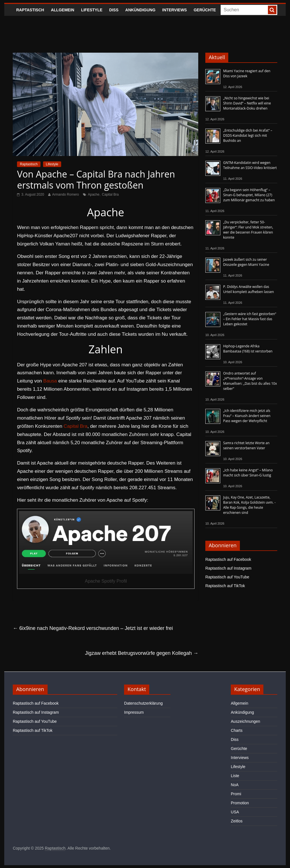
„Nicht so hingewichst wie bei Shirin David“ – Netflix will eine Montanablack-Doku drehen (247, 103)
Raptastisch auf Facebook (228, 559)
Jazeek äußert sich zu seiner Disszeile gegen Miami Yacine (246, 262)
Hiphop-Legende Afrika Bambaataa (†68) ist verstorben (248, 349)
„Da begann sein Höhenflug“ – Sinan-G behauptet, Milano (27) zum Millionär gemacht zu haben (249, 195)
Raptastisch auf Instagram (228, 568)
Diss (114, 10)
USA (235, 812)
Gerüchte (205, 10)
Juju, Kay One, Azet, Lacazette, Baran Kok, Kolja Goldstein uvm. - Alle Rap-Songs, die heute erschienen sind (249, 505)
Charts (237, 730)
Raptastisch (30, 10)
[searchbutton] (272, 10)
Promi (236, 794)
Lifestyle (92, 10)
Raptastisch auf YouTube (227, 577)
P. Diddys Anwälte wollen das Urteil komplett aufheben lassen (249, 289)
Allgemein (63, 10)
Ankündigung (140, 10)
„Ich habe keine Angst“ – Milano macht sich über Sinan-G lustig (248, 473)
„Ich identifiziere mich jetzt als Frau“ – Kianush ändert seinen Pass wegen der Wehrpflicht (247, 416)
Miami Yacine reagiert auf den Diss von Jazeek (247, 73)
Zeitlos (237, 821)
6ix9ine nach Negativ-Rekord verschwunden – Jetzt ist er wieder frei (93, 628)
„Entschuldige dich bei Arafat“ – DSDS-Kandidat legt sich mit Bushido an (248, 135)
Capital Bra (110, 194)
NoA (235, 785)
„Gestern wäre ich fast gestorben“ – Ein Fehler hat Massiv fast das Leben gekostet (250, 319)
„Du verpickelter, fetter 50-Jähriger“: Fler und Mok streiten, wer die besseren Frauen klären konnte (248, 230)
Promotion (240, 803)
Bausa (50, 381)
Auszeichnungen (246, 721)
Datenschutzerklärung (143, 703)
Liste (235, 776)
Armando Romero (66, 194)
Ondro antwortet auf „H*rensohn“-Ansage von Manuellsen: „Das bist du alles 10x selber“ (250, 381)
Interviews (175, 10)
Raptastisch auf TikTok (225, 586)
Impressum (134, 712)
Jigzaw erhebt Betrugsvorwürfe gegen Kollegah (142, 653)
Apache (94, 194)
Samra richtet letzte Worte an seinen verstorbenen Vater (246, 445)
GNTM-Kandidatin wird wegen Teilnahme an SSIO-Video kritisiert (250, 165)
